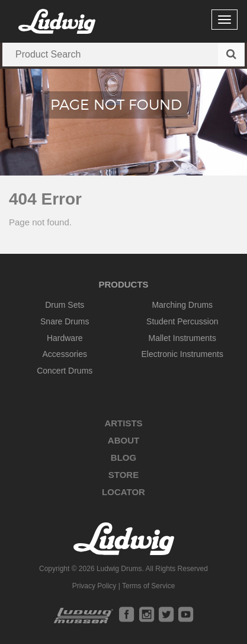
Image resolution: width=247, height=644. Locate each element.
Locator (123, 492)
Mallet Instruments (182, 338)
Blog (123, 458)
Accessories (65, 354)
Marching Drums (182, 305)
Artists (123, 423)
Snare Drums (65, 321)
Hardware (65, 338)
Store (123, 475)
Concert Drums (65, 371)
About (123, 440)
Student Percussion (182, 321)
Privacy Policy (94, 586)
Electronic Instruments (183, 354)
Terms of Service (148, 586)
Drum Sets (65, 305)
